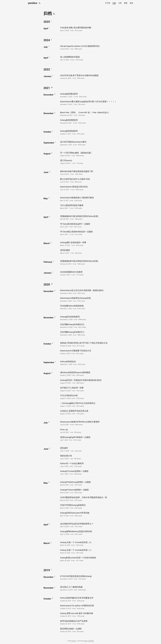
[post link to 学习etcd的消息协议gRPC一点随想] (89, 225)
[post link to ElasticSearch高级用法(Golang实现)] (89, 299)
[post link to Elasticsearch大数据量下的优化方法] (89, 352)
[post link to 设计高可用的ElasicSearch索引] (89, 143)
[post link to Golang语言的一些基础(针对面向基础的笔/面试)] (89, 381)
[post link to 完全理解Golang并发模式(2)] (89, 326)
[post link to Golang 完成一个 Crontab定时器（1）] (89, 551)
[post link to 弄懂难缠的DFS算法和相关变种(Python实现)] (89, 217)
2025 (47, 22)
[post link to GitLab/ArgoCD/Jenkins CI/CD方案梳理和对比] (89, 47)
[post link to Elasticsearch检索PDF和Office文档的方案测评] (89, 423)
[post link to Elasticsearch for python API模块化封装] (89, 607)
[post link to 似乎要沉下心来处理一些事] (89, 389)
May (46, 198)
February (48, 262)
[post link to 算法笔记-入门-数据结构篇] (89, 588)
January (47, 76)
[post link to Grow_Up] (89, 431)
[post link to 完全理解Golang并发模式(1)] (89, 333)
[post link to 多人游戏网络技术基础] (89, 58)
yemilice (33, 3)
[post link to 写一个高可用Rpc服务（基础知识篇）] (89, 154)
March (47, 243)
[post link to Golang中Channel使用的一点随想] (89, 491)
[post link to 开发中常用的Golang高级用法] (89, 506)
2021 (47, 88)
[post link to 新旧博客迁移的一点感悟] (89, 630)
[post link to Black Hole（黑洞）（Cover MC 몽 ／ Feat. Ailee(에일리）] (89, 114)
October (47, 132)
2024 (47, 40)
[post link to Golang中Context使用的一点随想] (89, 472)
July (46, 47)
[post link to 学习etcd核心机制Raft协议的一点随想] (89, 233)
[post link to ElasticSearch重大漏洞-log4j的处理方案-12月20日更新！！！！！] (89, 103)
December (49, 95)
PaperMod (91, 641)
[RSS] (54, 14)
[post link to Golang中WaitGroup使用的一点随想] (89, 483)
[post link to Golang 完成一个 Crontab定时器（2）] (89, 544)
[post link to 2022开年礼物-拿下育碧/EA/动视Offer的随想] (89, 77)
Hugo (85, 641)
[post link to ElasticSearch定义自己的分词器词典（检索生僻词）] (89, 292)
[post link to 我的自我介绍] (89, 457)
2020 (47, 285)
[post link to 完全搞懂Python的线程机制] (89, 307)
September (49, 143)
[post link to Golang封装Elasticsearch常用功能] (89, 514)
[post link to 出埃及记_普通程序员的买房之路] (89, 412)
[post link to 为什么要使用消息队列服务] (89, 207)
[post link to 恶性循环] (89, 449)
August (47, 154)
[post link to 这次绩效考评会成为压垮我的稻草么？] (89, 525)
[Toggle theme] (40, 3)
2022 (47, 70)
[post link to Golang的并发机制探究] (89, 318)
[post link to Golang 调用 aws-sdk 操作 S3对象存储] (89, 615)
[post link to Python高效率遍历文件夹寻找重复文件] (89, 599)
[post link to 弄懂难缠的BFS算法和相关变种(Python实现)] (89, 262)
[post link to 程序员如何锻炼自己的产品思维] (89, 622)
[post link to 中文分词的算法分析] (89, 397)
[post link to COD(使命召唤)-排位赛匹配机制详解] (89, 29)
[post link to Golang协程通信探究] (89, 95)
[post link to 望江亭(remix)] (89, 162)
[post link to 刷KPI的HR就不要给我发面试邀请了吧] (89, 173)
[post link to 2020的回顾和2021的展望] (89, 273)
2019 (47, 570)
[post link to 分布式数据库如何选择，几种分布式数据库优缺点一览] (89, 499)
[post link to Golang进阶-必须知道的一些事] (89, 244)
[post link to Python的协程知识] (89, 363)
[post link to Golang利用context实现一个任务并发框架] (89, 559)
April (46, 28)
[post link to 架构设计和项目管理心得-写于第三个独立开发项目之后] (89, 344)
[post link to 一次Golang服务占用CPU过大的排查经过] (89, 404)
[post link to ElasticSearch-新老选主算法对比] (89, 188)
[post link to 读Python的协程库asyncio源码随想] (89, 374)
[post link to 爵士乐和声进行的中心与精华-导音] (89, 180)
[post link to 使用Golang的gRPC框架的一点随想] (89, 438)
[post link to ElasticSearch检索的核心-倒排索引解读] (89, 199)
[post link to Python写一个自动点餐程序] (89, 465)
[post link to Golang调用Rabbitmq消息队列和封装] (89, 533)
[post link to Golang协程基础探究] (89, 132)
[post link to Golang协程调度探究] (89, 121)
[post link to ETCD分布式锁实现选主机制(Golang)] (89, 577)
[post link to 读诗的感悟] (89, 251)
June (46, 172)
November (49, 113)
